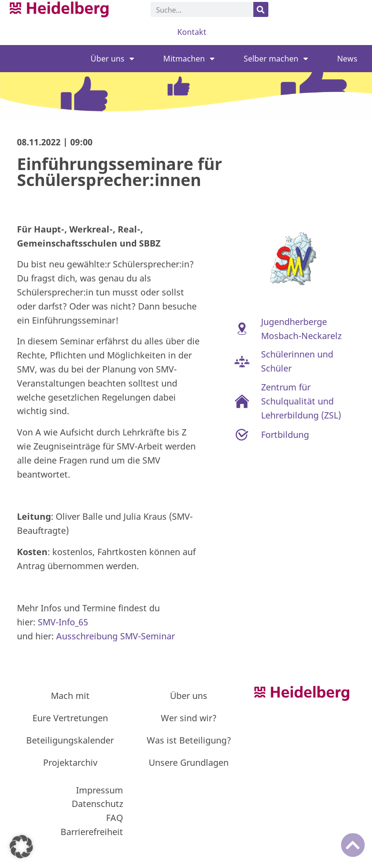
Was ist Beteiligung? (189, 740)
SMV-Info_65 (63, 622)
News (347, 59)
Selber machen (276, 59)
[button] (21, 847)
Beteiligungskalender (70, 740)
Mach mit (70, 696)
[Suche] (261, 9)
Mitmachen (189, 59)
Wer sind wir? (189, 718)
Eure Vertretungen (70, 718)
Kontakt (192, 32)
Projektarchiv (70, 762)
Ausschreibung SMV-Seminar (116, 636)
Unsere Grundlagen (189, 762)
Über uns (112, 59)
